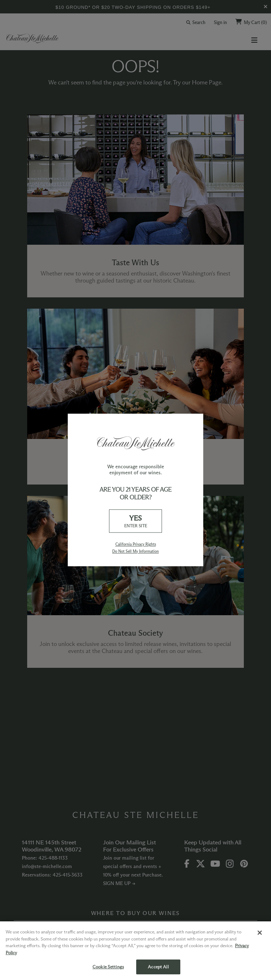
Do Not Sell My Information (135, 551)
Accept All (158, 967)
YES (135, 521)
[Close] (260, 933)
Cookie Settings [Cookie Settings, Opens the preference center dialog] (108, 967)
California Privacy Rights (136, 545)
